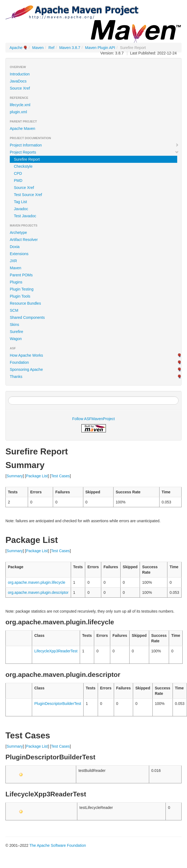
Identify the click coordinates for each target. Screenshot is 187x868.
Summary (15, 476)
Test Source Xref (28, 195)
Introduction (20, 74)
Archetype (18, 233)
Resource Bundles (25, 303)
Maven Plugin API (100, 48)
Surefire (16, 332)
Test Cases (60, 476)
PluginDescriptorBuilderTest (58, 704)
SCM (14, 310)
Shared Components (27, 317)
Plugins (16, 282)
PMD (18, 181)
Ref (51, 48)
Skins (14, 325)
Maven (38, 48)
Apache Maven (22, 129)
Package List (37, 476)
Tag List (20, 202)
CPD (18, 173)
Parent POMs (21, 275)
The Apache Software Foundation (58, 845)
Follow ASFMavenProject (93, 419)
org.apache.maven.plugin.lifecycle (37, 582)
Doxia (15, 247)
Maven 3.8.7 (70, 48)
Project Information (94, 145)
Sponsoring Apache (26, 369)
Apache (16, 48)
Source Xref (20, 88)
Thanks (16, 377)
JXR (13, 261)
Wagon (16, 339)
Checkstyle (23, 166)
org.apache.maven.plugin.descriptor (38, 592)
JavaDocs (18, 81)
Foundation (19, 362)
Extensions (19, 254)
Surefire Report (27, 159)
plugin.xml (18, 112)
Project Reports (94, 152)
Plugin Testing (22, 289)
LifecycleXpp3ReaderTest (56, 651)
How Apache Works (26, 355)
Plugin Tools (20, 296)
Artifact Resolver (24, 240)
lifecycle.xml (20, 105)
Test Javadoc (25, 216)
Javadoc (21, 209)
